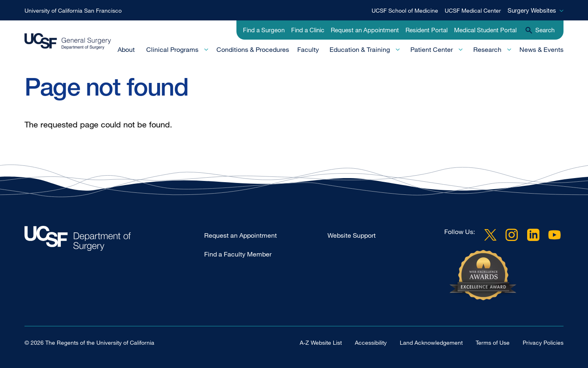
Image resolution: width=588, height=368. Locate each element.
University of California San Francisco (73, 10)
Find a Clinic (308, 30)
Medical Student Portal (485, 30)
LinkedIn (533, 235)
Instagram (512, 235)
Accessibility (371, 342)
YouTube (555, 235)
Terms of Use (493, 342)
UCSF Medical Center (473, 10)
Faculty (308, 49)
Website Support (352, 235)
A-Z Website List (321, 342)
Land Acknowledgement (431, 342)
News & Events (541, 49)
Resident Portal (427, 30)
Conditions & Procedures (253, 49)
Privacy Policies (543, 342)
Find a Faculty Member (238, 254)
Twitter (490, 235)
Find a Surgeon (264, 30)
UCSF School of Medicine (405, 10)
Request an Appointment (365, 30)
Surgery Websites (532, 10)
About (126, 49)
